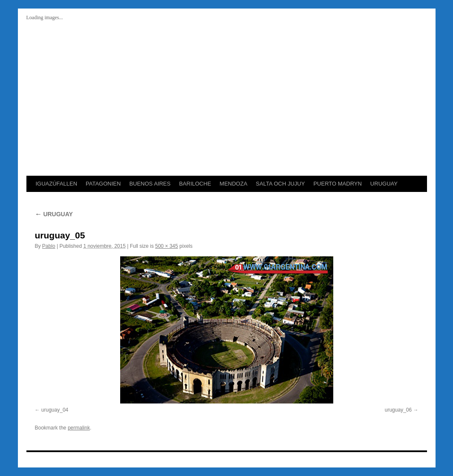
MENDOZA (233, 184)
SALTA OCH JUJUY (280, 184)
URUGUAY (384, 184)
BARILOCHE (195, 184)
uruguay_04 (55, 410)
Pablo (49, 246)
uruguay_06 (398, 410)
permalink (79, 428)
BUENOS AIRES (150, 184)
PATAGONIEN (103, 184)
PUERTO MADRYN (337, 184)
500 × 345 (167, 246)
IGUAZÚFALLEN (57, 184)
